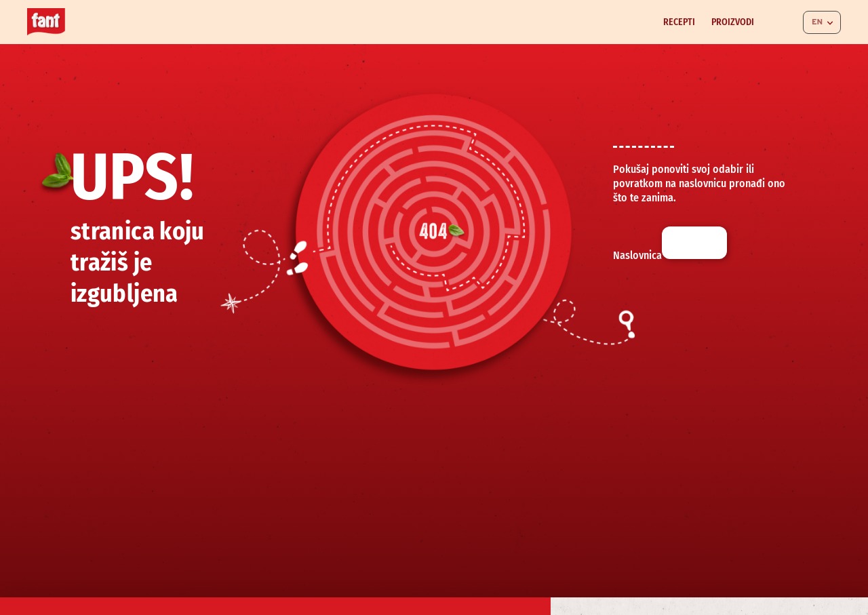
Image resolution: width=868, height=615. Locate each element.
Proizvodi (733, 22)
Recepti (679, 22)
